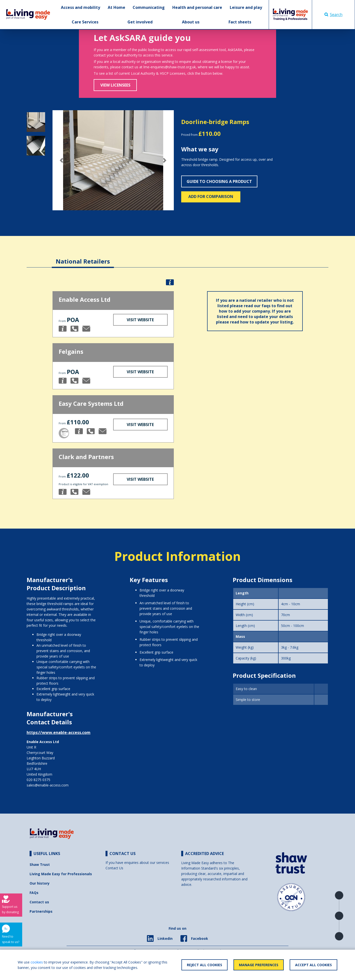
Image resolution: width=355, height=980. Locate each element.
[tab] (83, 258)
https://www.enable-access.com (59, 732)
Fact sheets (240, 22)
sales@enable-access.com (48, 785)
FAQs (34, 893)
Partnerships (41, 911)
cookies (37, 962)
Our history (40, 883)
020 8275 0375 (38, 780)
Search (333, 15)
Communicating (149, 7)
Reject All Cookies (204, 965)
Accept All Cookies (313, 965)
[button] (62, 160)
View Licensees (115, 85)
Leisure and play (246, 7)
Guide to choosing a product (219, 181)
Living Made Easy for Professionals (61, 874)
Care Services (85, 22)
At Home (116, 7)
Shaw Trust (40, 864)
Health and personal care (197, 7)
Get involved (140, 22)
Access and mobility (80, 7)
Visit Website (140, 320)
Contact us (39, 902)
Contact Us (114, 868)
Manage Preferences (259, 965)
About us (191, 22)
